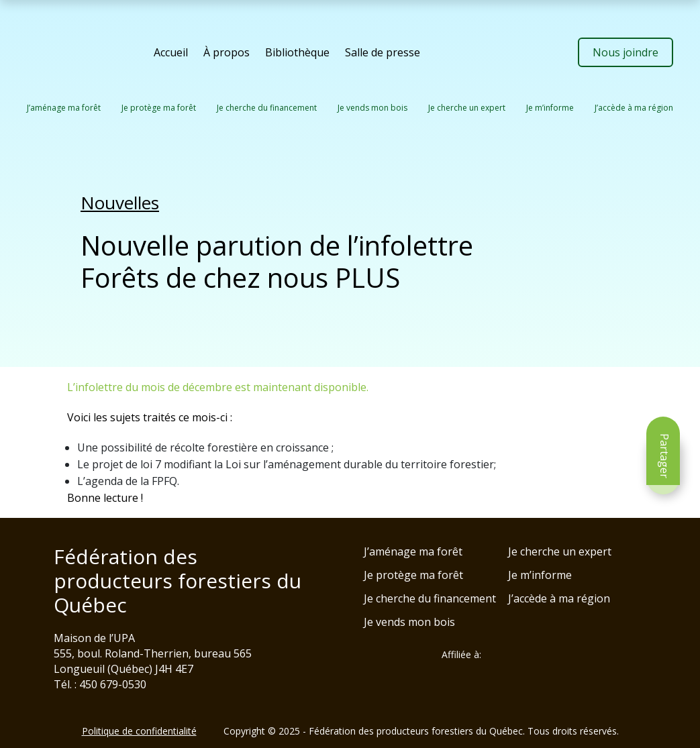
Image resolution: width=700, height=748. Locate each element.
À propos (227, 52)
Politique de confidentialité (139, 731)
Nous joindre (626, 52)
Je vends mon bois (372, 108)
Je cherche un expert (467, 108)
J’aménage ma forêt (64, 108)
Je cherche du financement (267, 108)
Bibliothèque (297, 52)
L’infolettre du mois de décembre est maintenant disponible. (218, 387)
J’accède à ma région (634, 108)
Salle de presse (383, 52)
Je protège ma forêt (159, 108)
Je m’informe (550, 108)
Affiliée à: (461, 655)
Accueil (171, 52)
